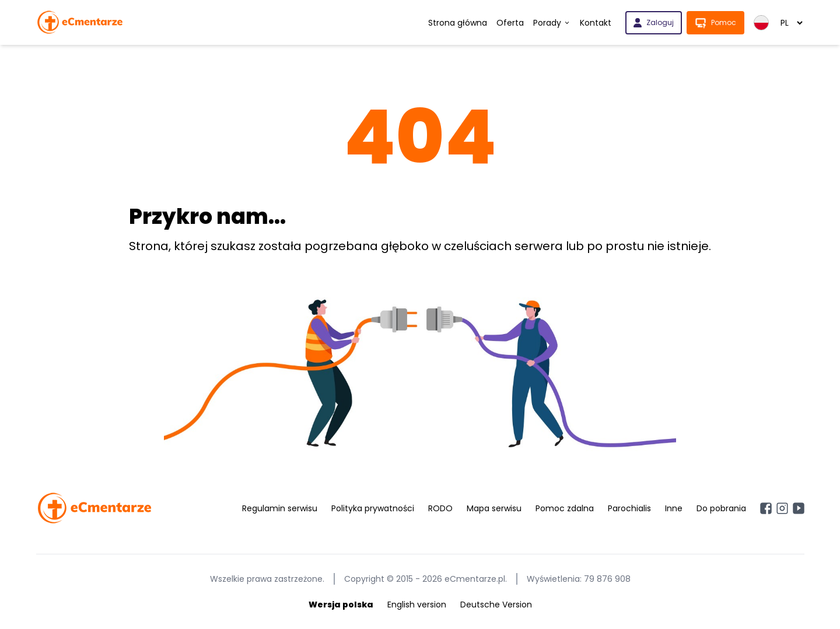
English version (417, 605)
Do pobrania (721, 508)
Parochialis (629, 508)
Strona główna (458, 23)
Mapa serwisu (494, 508)
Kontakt (596, 23)
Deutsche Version (496, 605)
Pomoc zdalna (565, 508)
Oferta (510, 23)
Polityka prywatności (373, 508)
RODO (440, 508)
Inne (674, 508)
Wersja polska (341, 605)
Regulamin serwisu (280, 508)
